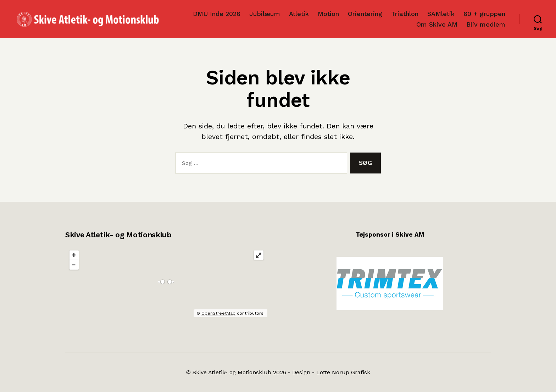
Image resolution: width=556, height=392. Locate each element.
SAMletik (441, 14)
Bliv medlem (486, 24)
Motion (328, 14)
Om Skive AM (437, 24)
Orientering (365, 14)
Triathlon (405, 14)
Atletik (299, 14)
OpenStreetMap (218, 313)
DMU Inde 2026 (217, 14)
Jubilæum (265, 14)
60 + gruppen (484, 14)
